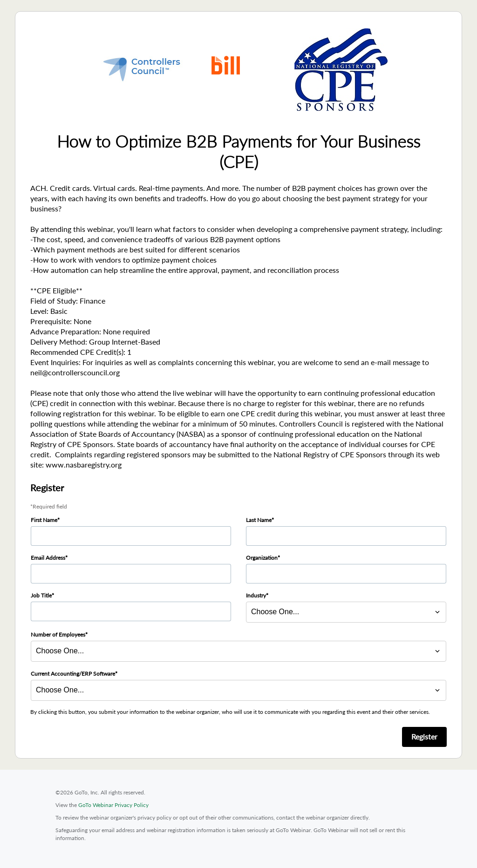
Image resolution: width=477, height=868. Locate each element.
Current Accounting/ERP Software (73, 674)
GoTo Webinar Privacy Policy (113, 805)
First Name (44, 520)
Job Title (41, 595)
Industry (256, 595)
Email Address (48, 558)
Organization (262, 558)
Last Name (259, 520)
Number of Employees (58, 634)
